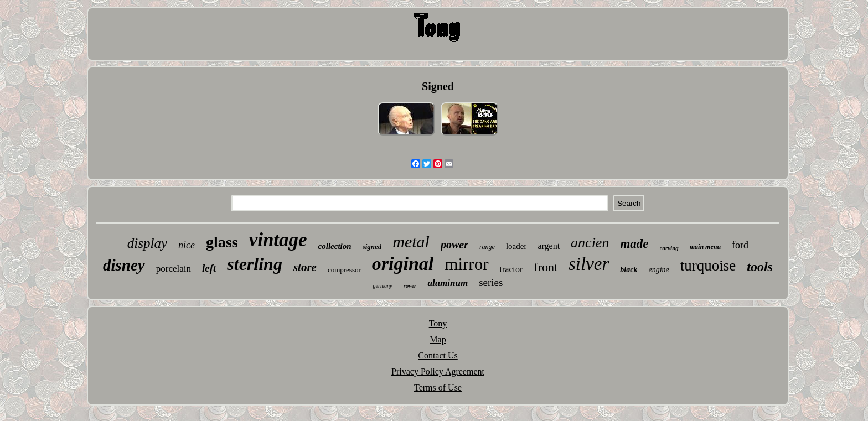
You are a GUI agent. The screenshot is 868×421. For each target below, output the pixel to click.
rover (410, 285)
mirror (466, 264)
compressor (344, 270)
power (454, 245)
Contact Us (438, 355)
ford (740, 245)
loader (516, 246)
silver (589, 264)
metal (411, 241)
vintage (278, 240)
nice (187, 245)
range (487, 247)
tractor (512, 269)
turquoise (708, 266)
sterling (255, 264)
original (403, 264)
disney (124, 265)
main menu (705, 247)
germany (383, 286)
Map (438, 339)
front (546, 267)
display (147, 243)
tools (760, 267)
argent (549, 246)
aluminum (448, 283)
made (634, 244)
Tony (438, 323)
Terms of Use (438, 388)
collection (335, 246)
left (209, 268)
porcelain (174, 269)
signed (372, 246)
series (491, 282)
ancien (590, 243)
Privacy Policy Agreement (438, 371)
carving (669, 248)
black (629, 270)
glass (222, 242)
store (305, 267)
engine (658, 270)
